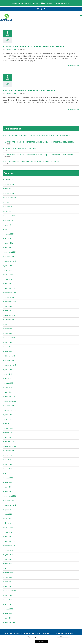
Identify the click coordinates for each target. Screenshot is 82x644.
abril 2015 (8, 378)
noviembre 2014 (10, 401)
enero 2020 (8, 247)
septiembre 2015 (10, 365)
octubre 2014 (9, 406)
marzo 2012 (9, 528)
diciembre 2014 (10, 397)
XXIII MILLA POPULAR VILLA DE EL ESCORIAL (20, 148)
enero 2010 (8, 618)
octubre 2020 (9, 234)
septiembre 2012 (10, 505)
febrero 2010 (9, 613)
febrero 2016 (9, 351)
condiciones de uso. (64, 637)
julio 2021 (8, 229)
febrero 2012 (9, 532)
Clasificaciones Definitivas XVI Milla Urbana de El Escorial (34, 47)
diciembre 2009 (10, 622)
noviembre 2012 (10, 496)
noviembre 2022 (10, 198)
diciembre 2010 (10, 586)
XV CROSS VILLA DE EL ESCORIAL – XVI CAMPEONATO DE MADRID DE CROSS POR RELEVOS (37, 135)
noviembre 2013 (10, 446)
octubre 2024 (9, 184)
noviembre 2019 (10, 252)
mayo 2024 (8, 189)
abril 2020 (8, 238)
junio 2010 (8, 595)
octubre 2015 (9, 360)
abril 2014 (8, 424)
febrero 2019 (9, 279)
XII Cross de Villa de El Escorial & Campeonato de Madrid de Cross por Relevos (32, 161)
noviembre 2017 (10, 315)
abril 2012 (8, 523)
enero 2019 (8, 284)
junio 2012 (8, 514)
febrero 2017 (9, 333)
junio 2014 (8, 415)
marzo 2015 (9, 383)
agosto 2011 (9, 555)
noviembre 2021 (10, 216)
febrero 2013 (9, 482)
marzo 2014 (9, 428)
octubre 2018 (9, 297)
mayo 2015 (8, 374)
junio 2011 (8, 559)
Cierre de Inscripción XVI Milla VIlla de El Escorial (29, 91)
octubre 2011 (9, 550)
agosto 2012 (9, 509)
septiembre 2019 (10, 261)
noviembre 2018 (10, 293)
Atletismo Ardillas (11, 49)
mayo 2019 (8, 270)
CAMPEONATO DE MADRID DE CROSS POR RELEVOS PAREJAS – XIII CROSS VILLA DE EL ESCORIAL (39, 155)
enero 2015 (8, 392)
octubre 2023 (9, 193)
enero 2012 (8, 537)
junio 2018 (8, 306)
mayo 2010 (8, 600)
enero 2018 (8, 311)
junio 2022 (8, 207)
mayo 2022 (8, 211)
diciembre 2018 (10, 288)
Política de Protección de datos (62, 633)
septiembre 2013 (10, 455)
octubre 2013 (9, 451)
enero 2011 (8, 582)
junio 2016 (8, 342)
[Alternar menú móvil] (81, 15)
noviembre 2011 (10, 546)
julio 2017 (8, 324)
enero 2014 (8, 437)
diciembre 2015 (10, 356)
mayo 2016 (8, 347)
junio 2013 (8, 464)
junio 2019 (8, 266)
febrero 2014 (9, 433)
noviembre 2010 (10, 591)
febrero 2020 (9, 243)
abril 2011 (8, 568)
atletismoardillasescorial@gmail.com (55, 3)
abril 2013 (8, 473)
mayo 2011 (8, 564)
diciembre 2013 (10, 442)
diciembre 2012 (10, 491)
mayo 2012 (8, 519)
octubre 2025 (9, 180)
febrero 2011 (9, 577)
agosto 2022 (9, 202)
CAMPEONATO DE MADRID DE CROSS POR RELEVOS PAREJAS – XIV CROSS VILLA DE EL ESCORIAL (39, 142)
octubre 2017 (9, 320)
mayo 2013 (8, 469)
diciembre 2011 (10, 541)
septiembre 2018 (10, 302)
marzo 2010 (9, 609)
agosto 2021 (9, 225)
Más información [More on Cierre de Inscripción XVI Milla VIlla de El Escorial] (73, 109)
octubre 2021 (9, 220)
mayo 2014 (8, 419)
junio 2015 (8, 369)
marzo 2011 (9, 573)
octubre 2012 (9, 500)
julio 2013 (8, 460)
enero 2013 (8, 487)
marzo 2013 (9, 478)
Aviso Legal (46, 633)
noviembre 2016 (10, 338)
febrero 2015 (9, 388)
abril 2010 (8, 604)
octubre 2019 (9, 256)
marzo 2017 (9, 329)
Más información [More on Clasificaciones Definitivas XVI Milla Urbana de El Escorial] (73, 65)
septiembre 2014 (10, 410)
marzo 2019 (9, 275)
